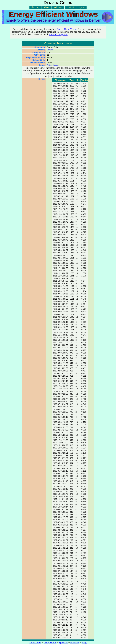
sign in (82, 7)
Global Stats (35, 643)
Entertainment (53, 65)
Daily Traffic (50, 643)
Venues (50, 50)
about (47, 7)
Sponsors (63, 643)
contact (70, 7)
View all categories (58, 35)
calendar (58, 7)
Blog (84, 643)
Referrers (75, 643)
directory (36, 7)
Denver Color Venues (67, 29)
